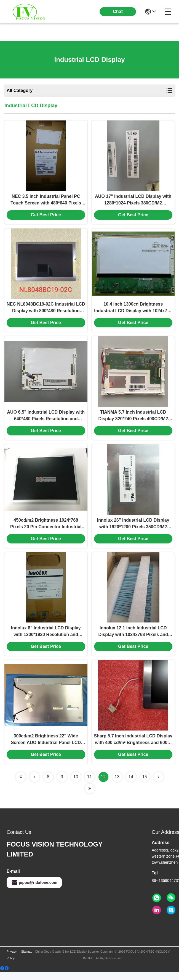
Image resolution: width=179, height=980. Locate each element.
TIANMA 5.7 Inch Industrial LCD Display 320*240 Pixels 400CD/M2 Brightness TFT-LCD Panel (133, 420)
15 (145, 785)
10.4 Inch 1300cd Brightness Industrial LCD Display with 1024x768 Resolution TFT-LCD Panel (133, 311)
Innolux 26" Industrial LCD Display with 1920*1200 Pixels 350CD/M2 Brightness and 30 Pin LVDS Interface (133, 529)
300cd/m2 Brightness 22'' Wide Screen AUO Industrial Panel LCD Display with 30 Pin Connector (46, 748)
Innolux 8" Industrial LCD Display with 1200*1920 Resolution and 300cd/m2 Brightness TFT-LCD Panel (46, 639)
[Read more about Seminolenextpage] (21, 785)
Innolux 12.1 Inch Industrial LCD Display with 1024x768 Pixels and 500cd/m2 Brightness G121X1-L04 (133, 639)
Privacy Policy (12, 963)
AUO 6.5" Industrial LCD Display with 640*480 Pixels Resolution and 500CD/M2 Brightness (46, 420)
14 (131, 785)
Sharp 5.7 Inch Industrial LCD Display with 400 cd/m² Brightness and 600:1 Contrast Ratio (133, 748)
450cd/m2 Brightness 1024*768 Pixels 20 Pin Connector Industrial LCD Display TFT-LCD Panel (46, 529)
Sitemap (27, 960)
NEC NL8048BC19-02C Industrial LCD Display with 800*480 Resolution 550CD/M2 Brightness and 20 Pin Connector (46, 311)
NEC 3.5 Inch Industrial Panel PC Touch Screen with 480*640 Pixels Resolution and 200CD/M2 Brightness (46, 202)
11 (90, 785)
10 (76, 785)
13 (117, 785)
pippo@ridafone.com (34, 891)
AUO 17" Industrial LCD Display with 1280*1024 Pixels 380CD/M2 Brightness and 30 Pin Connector (133, 202)
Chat (118, 11)
